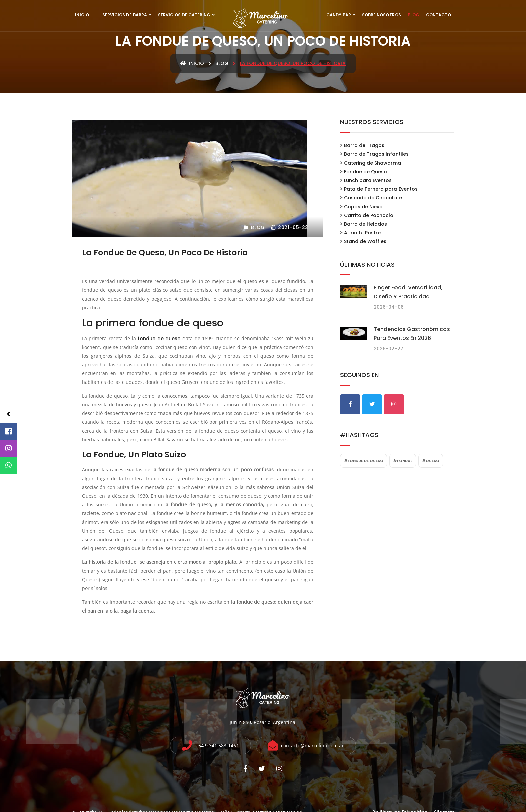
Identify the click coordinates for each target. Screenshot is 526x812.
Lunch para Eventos (368, 180)
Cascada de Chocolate (373, 198)
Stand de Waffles (365, 241)
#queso (431, 461)
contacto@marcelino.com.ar (312, 745)
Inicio (82, 15)
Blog (413, 15)
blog (222, 63)
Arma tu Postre (362, 233)
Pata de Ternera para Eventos (381, 189)
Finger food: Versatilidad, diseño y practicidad (408, 292)
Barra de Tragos (364, 145)
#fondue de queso (364, 461)
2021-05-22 (290, 227)
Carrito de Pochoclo (369, 215)
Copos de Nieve (363, 207)
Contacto (438, 15)
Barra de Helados (365, 224)
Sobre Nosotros (381, 15)
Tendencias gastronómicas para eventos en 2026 (412, 334)
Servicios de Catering (184, 15)
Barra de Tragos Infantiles (376, 154)
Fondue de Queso (365, 172)
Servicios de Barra (125, 15)
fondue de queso (159, 339)
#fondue (403, 461)
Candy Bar (339, 15)
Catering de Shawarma (372, 163)
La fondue (103, 455)
